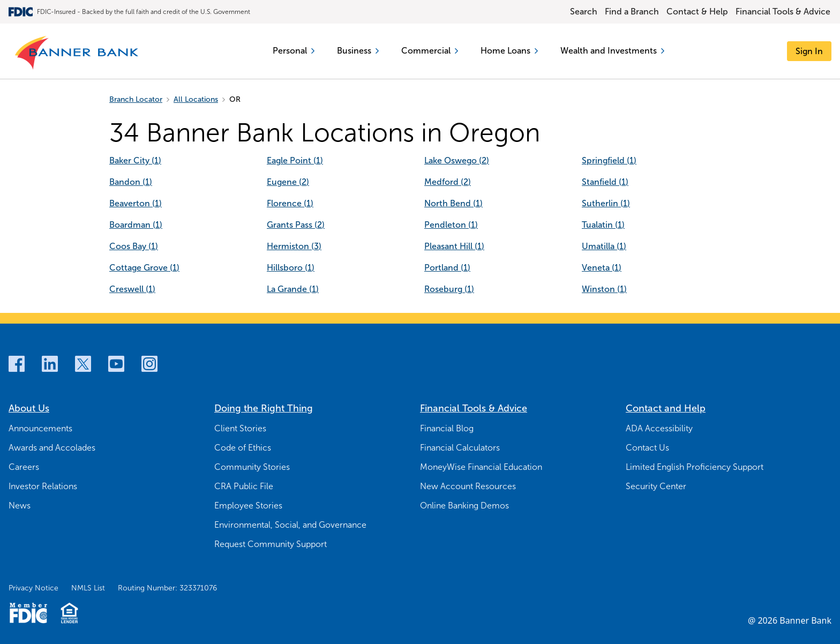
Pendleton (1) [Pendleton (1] (451, 225)
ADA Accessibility (659, 428)
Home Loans (509, 51)
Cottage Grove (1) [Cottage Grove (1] (144, 268)
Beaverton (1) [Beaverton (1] (136, 203)
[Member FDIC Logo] (28, 613)
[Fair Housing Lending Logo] (69, 613)
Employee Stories (248, 506)
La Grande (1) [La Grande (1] (293, 289)
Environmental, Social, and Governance (290, 525)
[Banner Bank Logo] (77, 53)
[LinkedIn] (50, 364)
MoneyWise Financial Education (481, 467)
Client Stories (240, 428)
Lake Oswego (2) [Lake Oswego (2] (457, 160)
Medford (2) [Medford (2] (448, 182)
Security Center (656, 486)
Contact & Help (697, 12)
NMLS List (88, 588)
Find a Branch (632, 12)
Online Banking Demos (464, 506)
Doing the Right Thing (264, 408)
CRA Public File (244, 486)
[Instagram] (149, 364)
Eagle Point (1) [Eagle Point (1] (295, 160)
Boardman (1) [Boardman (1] (136, 225)
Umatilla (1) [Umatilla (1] (604, 246)
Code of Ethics (243, 448)
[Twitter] (83, 364)
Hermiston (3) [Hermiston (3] (294, 246)
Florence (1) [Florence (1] (290, 203)
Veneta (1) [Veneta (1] (602, 268)
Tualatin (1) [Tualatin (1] (603, 225)
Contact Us (647, 448)
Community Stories (252, 467)
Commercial (430, 51)
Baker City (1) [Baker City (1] (135, 160)
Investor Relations (43, 486)
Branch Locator (136, 99)
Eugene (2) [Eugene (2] (288, 182)
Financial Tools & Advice (783, 12)
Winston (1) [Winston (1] (604, 289)
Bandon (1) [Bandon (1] (131, 182)
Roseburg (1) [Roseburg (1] (449, 289)
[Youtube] (116, 364)
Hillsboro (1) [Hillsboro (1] (291, 268)
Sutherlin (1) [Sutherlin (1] (606, 203)
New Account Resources (468, 486)
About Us (29, 408)
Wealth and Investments (612, 51)
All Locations (196, 99)
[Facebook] (17, 364)
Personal (294, 51)
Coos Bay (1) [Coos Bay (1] (134, 246)
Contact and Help (666, 408)
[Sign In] (809, 51)
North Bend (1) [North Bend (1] (453, 203)
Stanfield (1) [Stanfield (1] (605, 182)
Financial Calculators (460, 448)
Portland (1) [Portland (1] (447, 268)
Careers (24, 467)
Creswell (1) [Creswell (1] (132, 289)
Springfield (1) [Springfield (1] (609, 160)
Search (584, 12)
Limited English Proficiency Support (695, 467)
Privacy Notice (33, 588)
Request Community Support (271, 544)
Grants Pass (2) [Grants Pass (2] (296, 225)
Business (358, 51)
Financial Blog (447, 428)
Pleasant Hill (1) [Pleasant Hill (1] (454, 246)
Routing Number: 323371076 (167, 588)
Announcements (40, 428)
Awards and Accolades (52, 448)
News (20, 506)
